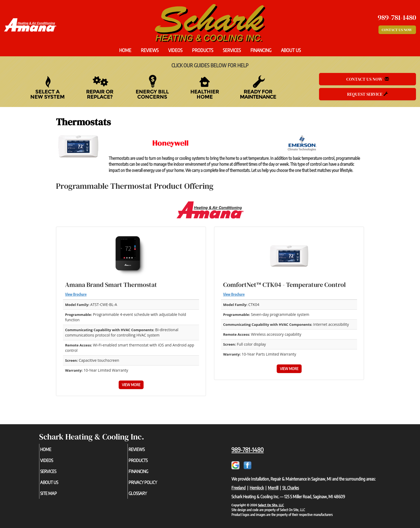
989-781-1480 (247, 450)
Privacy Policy (153, 485)
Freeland (239, 488)
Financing (261, 50)
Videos (175, 50)
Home (125, 50)
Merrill (273, 488)
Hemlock (257, 488)
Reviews (150, 50)
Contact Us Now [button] (397, 30)
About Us (291, 50)
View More (131, 385)
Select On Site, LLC (271, 505)
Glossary (147, 497)
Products (203, 50)
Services (232, 50)
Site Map (57, 497)
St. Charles (291, 488)
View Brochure (76, 294)
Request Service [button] (367, 94)
